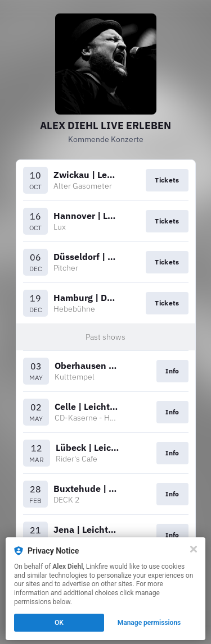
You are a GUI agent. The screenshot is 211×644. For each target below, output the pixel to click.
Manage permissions (149, 623)
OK (59, 623)
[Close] (194, 549)
